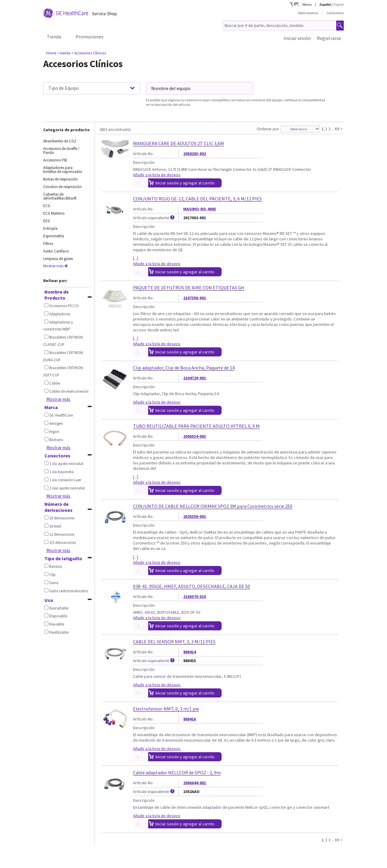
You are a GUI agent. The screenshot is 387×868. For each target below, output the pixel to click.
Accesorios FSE (55, 160)
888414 (190, 652)
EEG (47, 221)
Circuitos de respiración (62, 187)
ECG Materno (54, 213)
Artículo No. (143, 154)
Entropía (50, 228)
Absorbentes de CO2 (60, 141)
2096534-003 (195, 436)
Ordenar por (268, 129)
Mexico (307, 5)
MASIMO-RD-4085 (200, 209)
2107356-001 (195, 298)
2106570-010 (195, 597)
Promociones (89, 37)
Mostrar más (55, 266)
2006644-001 (195, 783)
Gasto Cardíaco (56, 251)
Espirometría (54, 236)
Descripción (144, 162)
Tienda (54, 37)
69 (337, 128)
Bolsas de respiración (60, 179)
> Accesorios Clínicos (89, 53)
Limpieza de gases (58, 259)
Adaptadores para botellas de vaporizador (63, 170)
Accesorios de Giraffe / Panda (61, 151)
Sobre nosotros (308, 13)
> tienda (64, 53)
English (339, 5)
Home (51, 53)
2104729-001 (195, 378)
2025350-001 (195, 516)
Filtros (48, 244)
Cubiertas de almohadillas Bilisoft (60, 196)
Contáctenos (335, 13)
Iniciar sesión (297, 38)
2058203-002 (195, 154)
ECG (47, 206)
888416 (190, 719)
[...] (136, 258)
